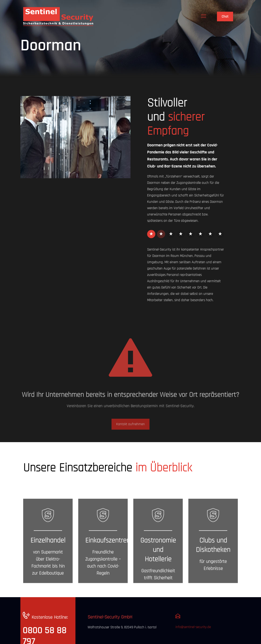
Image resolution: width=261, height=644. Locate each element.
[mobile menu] (204, 16)
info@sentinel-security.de (193, 627)
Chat (225, 17)
